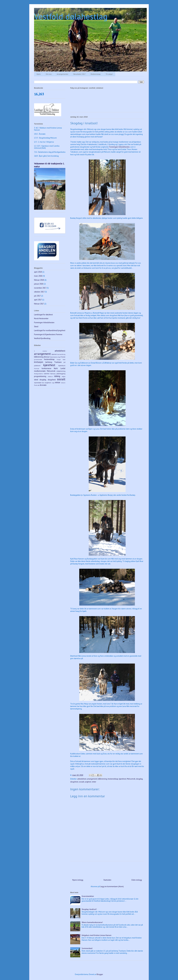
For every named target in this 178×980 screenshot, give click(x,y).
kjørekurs (62, 365)
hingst (59, 359)
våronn (63, 383)
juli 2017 (37, 296)
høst (64, 359)
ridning (57, 376)
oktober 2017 (39, 292)
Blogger (100, 974)
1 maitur (41, 351)
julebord (37, 365)
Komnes (37, 368)
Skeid (36, 327)
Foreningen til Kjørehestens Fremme (48, 334)
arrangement (92, 779)
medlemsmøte (40, 371)
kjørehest (123, 779)
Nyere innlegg (78, 880)
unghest (88, 782)
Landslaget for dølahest (43, 315)
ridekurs (50, 376)
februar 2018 (39, 280)
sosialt (81, 782)
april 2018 (38, 272)
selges (64, 376)
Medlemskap (96, 74)
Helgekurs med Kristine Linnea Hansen (97, 935)
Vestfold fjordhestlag (42, 338)
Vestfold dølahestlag (71, 16)
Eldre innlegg (137, 880)
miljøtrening (61, 371)
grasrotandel (38, 359)
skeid (36, 380)
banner (54, 354)
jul (64, 362)
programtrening (40, 376)
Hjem (39, 74)
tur (43, 383)
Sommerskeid (87, 948)
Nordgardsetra (39, 374)
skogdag (139, 779)
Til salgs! (109, 74)
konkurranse (47, 368)
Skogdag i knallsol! (89, 909)
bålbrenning (102, 779)
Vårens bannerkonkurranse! (92, 922)
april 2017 (38, 300)
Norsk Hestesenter (41, 318)
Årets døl (37, 385)
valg (53, 383)
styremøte (38, 383)
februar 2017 (39, 304)
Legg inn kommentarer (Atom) (112, 886)
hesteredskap (113, 779)
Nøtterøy (53, 374)
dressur (47, 357)
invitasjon (39, 362)
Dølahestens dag (55, 357)
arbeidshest (82, 779)
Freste (63, 357)
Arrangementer (63, 74)
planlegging (61, 374)
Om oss (49, 74)
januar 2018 (39, 284)
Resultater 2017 (79, 74)
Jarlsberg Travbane (53, 362)
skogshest (74, 782)
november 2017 (40, 288)
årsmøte (43, 385)
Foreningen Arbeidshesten (119, 147)
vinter (94, 782)
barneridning (61, 354)
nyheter (47, 374)
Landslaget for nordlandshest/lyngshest (50, 330)
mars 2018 (38, 276)
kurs (56, 368)
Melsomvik (131, 779)
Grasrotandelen (88, 896)
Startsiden (107, 880)
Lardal (63, 368)
